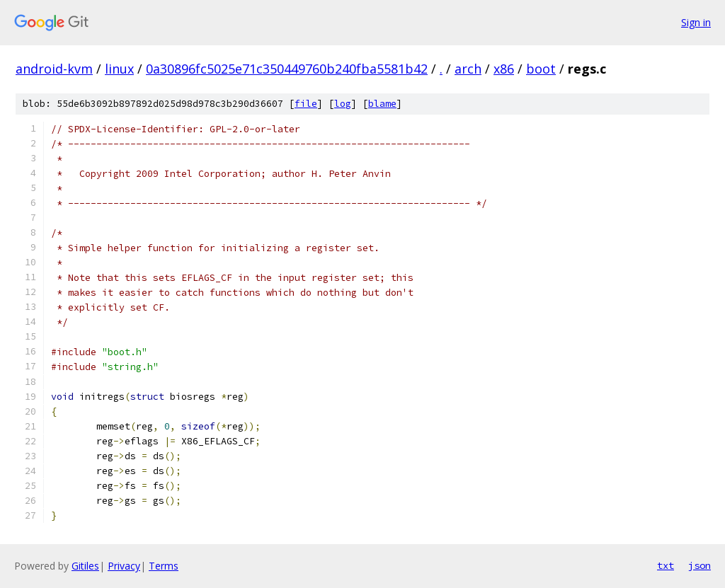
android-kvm (54, 69)
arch (468, 69)
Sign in (696, 22)
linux (119, 69)
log (343, 104)
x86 (504, 69)
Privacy (124, 566)
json (700, 565)
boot (541, 69)
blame (382, 104)
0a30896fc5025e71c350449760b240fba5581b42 (287, 69)
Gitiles (85, 566)
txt (666, 565)
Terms (164, 566)
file (306, 104)
